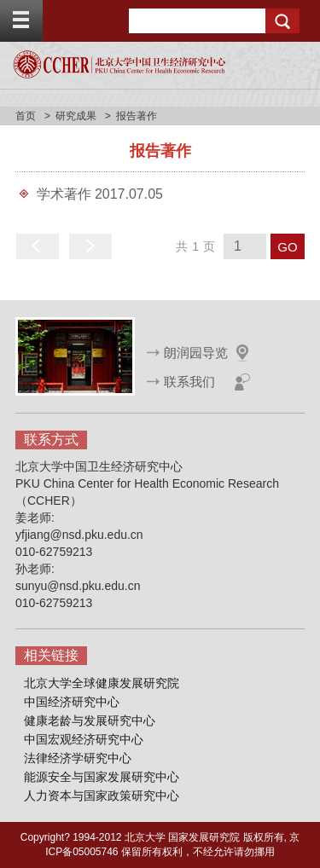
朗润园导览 (196, 353)
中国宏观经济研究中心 (84, 739)
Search (282, 21)
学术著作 (64, 194)
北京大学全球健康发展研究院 (102, 683)
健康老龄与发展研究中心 (90, 720)
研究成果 (76, 116)
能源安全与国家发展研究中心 (102, 777)
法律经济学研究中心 (78, 758)
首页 (26, 116)
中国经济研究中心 (72, 702)
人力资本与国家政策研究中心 (102, 796)
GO (287, 247)
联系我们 (189, 382)
